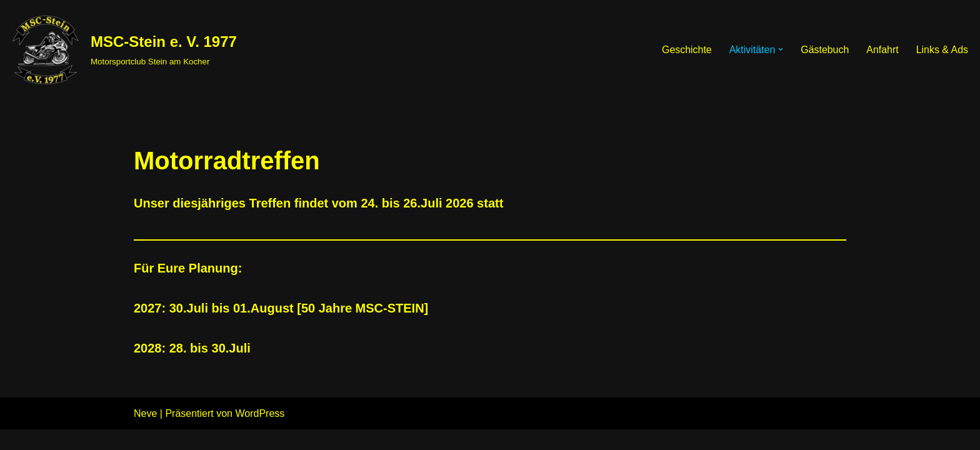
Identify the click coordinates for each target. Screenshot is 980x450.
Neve (145, 434)
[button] (780, 49)
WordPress (260, 434)
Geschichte (686, 50)
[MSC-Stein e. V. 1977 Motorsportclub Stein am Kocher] (123, 49)
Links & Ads (942, 50)
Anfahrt (882, 50)
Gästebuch (824, 50)
